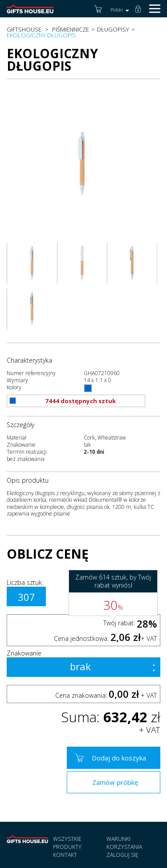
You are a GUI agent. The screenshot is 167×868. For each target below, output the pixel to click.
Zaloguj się (140, 14)
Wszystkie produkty (67, 843)
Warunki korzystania (124, 843)
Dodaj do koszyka (119, 758)
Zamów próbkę (115, 782)
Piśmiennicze (71, 29)
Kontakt (65, 855)
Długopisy (113, 29)
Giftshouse (24, 29)
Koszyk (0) (99, 12)
